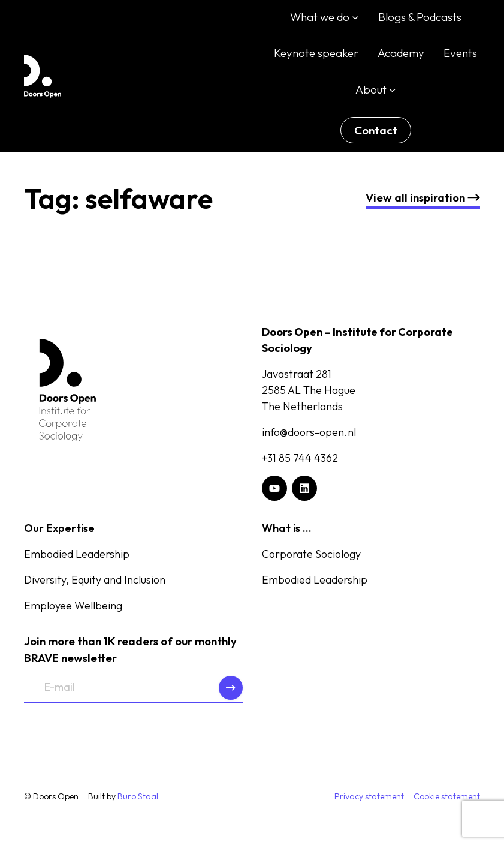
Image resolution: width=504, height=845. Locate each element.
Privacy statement (369, 796)
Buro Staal (138, 796)
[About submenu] (392, 89)
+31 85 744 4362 (300, 458)
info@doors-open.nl (309, 432)
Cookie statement (447, 796)
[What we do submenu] (355, 17)
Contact (376, 130)
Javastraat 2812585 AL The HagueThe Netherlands (309, 390)
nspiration (423, 197)
